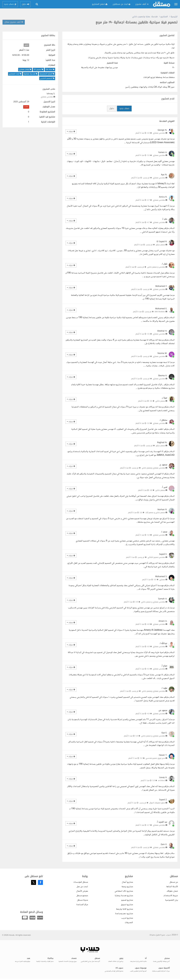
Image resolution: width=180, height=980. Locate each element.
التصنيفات (129, 923)
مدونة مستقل (82, 900)
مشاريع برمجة (127, 887)
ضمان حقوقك (172, 891)
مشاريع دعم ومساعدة (124, 914)
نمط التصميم (112, 63)
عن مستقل (174, 882)
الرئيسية (174, 17)
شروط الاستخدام (171, 896)
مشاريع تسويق (127, 905)
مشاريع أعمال (127, 882)
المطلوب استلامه (167, 82)
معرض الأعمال (82, 891)
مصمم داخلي (160, 401)
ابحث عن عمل (82, 887)
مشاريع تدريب (127, 918)
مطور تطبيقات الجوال (157, 803)
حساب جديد (124, 108)
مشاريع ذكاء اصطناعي (124, 891)
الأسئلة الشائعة (172, 887)
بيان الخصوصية (171, 900)
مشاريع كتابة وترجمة (124, 909)
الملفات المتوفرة (168, 73)
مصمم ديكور (160, 245)
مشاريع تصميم (127, 900)
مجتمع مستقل (82, 896)
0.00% (26, 107)
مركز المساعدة (82, 905)
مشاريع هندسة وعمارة (124, 896)
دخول (112, 108)
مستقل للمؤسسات (81, 882)
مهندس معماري (47, 97)
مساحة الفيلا (169, 63)
